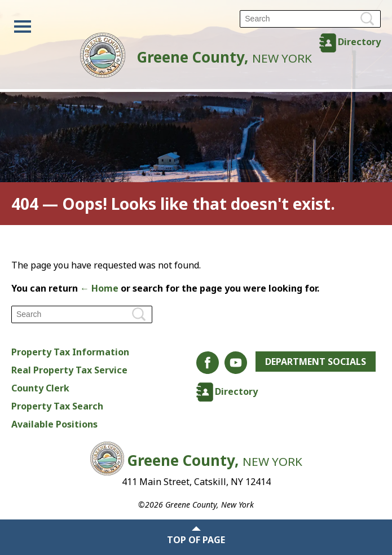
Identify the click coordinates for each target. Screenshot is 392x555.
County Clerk (40, 388)
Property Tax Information (70, 352)
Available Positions (54, 424)
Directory (359, 42)
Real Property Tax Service (69, 370)
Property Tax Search (57, 406)
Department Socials (316, 362)
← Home (99, 288)
